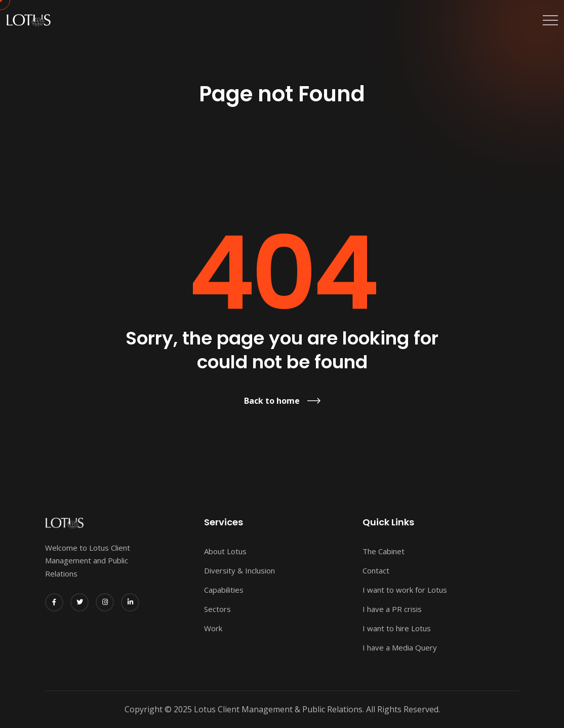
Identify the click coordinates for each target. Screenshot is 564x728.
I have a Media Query (400, 647)
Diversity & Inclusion (239, 570)
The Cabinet (384, 551)
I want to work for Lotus (405, 590)
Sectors (217, 609)
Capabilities (224, 590)
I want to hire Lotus (397, 628)
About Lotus (225, 551)
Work (213, 628)
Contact (376, 570)
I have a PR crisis (392, 609)
